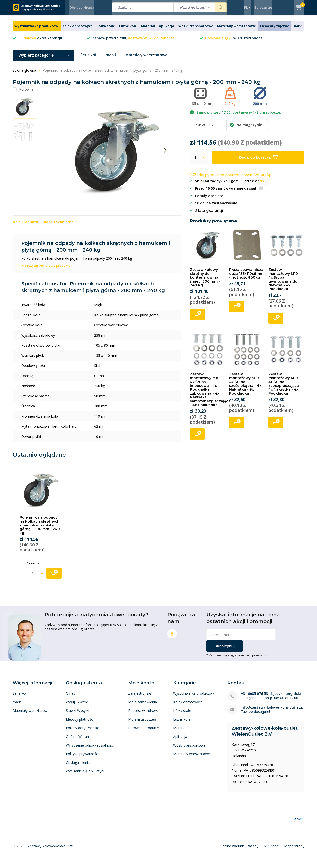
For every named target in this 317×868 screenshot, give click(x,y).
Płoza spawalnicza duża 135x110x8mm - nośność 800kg (246, 277)
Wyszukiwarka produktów (36, 30)
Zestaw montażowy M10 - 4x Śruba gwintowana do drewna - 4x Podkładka (284, 283)
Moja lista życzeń (142, 723)
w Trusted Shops (234, 42)
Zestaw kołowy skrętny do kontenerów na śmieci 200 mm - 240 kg (205, 281)
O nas (70, 697)
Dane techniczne (59, 226)
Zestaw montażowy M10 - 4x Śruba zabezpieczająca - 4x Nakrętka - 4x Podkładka (285, 387)
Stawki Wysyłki (77, 714)
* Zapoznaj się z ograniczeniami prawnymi (236, 659)
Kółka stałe (106, 30)
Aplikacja (167, 30)
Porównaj (30, 567)
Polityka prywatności (82, 757)
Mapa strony (294, 850)
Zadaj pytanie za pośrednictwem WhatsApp (232, 179)
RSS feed (271, 850)
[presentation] (165, 154)
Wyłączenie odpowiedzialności (90, 749)
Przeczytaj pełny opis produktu (46, 269)
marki (298, 30)
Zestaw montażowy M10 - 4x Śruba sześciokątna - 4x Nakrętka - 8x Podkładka (245, 387)
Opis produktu (25, 226)
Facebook (172, 636)
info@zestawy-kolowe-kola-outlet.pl (272, 711)
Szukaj (221, 7)
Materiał (148, 30)
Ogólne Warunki (79, 740)
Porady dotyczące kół (83, 732)
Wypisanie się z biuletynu (86, 775)
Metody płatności (80, 723)
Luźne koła (128, 30)
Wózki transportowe (196, 30)
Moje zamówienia (142, 706)
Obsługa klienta (82, 7)
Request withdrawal (144, 714)
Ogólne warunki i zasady (239, 850)
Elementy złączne (275, 30)
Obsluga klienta (78, 766)
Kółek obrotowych (78, 30)
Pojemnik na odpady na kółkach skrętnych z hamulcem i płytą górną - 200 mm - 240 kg (40, 529)
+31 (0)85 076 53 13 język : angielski (271, 697)
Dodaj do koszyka (197, 317)
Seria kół (89, 59)
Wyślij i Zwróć (77, 706)
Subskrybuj (225, 650)
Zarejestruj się (140, 697)
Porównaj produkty (143, 732)
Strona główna (24, 74)
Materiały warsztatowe (237, 30)
